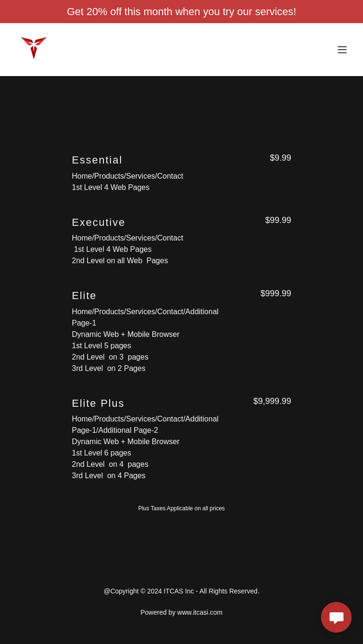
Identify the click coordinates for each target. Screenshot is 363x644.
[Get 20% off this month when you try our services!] (181, 12)
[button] (342, 50)
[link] (34, 50)
